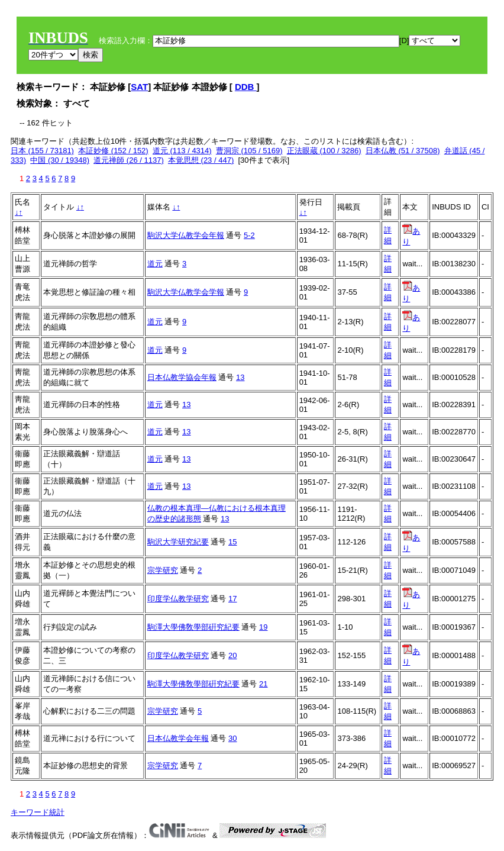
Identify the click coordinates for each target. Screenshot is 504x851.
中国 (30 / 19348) (60, 160)
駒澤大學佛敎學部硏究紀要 (193, 627)
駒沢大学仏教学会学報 (186, 292)
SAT (139, 87)
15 (232, 542)
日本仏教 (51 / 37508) (403, 151)
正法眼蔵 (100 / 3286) (324, 151)
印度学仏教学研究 (178, 599)
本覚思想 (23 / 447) (201, 160)
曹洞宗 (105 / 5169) (249, 151)
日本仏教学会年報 (178, 738)
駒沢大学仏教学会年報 (186, 235)
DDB (246, 87)
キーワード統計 (38, 812)
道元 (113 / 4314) (182, 151)
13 (240, 377)
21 (263, 684)
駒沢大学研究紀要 (178, 542)
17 (232, 599)
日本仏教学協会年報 (182, 377)
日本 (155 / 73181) (42, 151)
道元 (155, 264)
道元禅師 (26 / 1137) (129, 160)
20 (232, 655)
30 (232, 738)
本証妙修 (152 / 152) (113, 151)
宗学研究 (163, 570)
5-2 (249, 235)
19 (263, 627)
